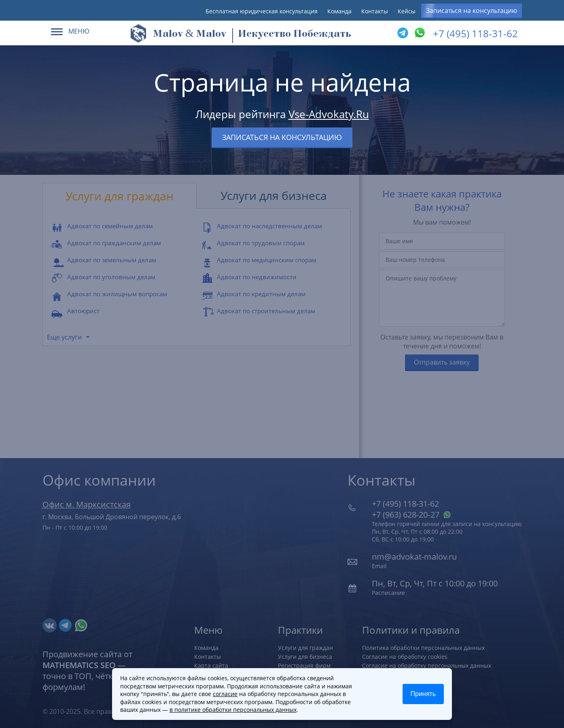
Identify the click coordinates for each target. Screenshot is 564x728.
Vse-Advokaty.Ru (329, 114)
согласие (225, 694)
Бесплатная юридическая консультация (262, 11)
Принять (423, 694)
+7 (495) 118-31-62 (475, 33)
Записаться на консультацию (472, 11)
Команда (339, 11)
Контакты (375, 11)
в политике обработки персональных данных (233, 710)
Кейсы (407, 11)
